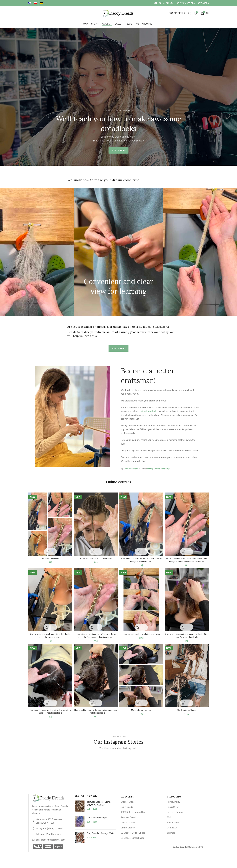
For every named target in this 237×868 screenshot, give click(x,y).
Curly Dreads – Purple (97, 822)
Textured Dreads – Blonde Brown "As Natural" (99, 807)
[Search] (190, 13)
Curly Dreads (127, 811)
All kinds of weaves (50, 557)
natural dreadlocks (149, 411)
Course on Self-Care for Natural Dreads (96, 557)
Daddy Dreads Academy (158, 469)
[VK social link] (167, 3)
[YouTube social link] (156, 3)
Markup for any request (141, 714)
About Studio (173, 827)
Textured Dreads (129, 821)
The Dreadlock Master (187, 714)
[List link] (51, 825)
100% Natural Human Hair (133, 816)
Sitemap (171, 837)
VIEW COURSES (118, 150)
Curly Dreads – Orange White (100, 837)
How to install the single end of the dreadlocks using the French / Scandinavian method (96, 638)
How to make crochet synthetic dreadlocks (141, 635)
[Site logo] (118, 13)
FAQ (169, 821)
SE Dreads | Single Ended (133, 842)
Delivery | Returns (175, 816)
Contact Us (172, 832)
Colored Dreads (128, 827)
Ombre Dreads (128, 832)
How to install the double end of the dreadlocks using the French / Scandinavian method (187, 560)
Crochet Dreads (128, 806)
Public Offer (173, 811)
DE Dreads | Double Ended (133, 837)
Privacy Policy (174, 806)
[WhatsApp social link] (164, 3)
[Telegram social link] (172, 3)
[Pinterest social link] (160, 3)
